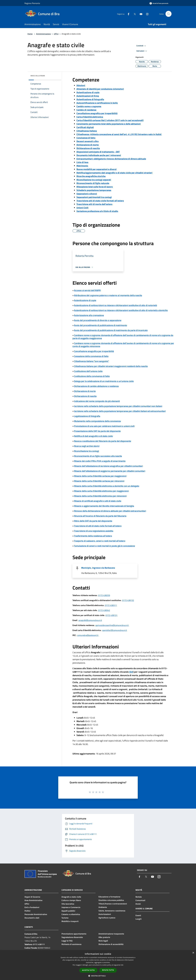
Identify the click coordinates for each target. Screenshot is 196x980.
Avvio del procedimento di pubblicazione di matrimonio (100, 325)
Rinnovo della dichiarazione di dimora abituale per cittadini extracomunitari (110, 511)
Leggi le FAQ (67, 941)
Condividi (141, 46)
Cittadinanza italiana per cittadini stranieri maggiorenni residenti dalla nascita (111, 366)
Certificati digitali (85, 127)
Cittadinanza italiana (87, 131)
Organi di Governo (32, 897)
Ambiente (103, 907)
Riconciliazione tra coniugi (86, 451)
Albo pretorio (104, 937)
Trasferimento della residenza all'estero (93, 536)
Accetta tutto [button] (88, 970)
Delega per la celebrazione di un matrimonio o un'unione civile (104, 381)
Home (30, 34)
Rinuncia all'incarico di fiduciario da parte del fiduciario (100, 516)
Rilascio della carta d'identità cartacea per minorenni (99, 481)
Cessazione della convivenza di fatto (91, 356)
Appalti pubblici (68, 911)
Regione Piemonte (32, 3)
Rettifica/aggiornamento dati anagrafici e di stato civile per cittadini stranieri (114, 173)
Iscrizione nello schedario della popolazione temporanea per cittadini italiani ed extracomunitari (120, 411)
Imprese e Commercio (71, 907)
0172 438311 (111, 605)
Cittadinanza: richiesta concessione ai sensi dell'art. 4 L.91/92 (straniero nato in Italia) (119, 134)
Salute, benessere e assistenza (112, 911)
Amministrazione (43, 34)
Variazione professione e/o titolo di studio (97, 211)
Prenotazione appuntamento (74, 934)
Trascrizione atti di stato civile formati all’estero (100, 201)
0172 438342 (104, 610)
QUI (131, 672)
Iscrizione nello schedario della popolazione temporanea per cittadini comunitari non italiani (118, 406)
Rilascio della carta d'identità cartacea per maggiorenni (100, 476)
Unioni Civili (82, 208)
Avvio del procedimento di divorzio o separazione (98, 320)
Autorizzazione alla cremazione (89, 315)
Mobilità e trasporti (70, 921)
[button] (98, 976)
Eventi (138, 915)
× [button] (193, 953)
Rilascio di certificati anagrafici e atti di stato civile (98, 501)
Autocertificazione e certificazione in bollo (97, 103)
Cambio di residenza (86, 110)
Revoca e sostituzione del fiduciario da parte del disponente (102, 441)
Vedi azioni (142, 51)
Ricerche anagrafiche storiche (91, 176)
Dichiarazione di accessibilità (111, 944)
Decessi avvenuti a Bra (87, 141)
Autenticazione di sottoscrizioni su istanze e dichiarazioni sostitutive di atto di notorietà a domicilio (121, 310)
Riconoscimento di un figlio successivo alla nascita (98, 456)
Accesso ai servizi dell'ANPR (87, 290)
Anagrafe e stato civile (71, 897)
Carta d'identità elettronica (90, 117)
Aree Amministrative (33, 900)
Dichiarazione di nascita (88, 148)
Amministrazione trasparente (111, 934)
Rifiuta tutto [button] (108, 970)
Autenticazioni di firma (88, 96)
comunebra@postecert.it (88, 635)
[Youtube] (140, 14)
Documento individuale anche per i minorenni (99, 155)
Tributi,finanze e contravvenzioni (113, 904)
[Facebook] (127, 14)
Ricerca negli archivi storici (87, 446)
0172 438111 (39, 944)
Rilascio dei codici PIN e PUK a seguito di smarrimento (100, 461)
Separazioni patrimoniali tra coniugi (94, 197)
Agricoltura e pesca (107, 918)
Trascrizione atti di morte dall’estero (94, 204)
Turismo (65, 918)
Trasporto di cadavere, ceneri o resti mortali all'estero (100, 541)
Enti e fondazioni (32, 907)
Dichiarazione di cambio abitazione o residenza (96, 386)
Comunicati (140, 900)
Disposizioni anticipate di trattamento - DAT (98, 152)
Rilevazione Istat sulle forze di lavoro (95, 187)
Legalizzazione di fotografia (87, 416)
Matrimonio (82, 166)
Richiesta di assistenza (71, 944)
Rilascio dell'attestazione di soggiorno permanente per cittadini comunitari (110, 471)
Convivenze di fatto (86, 138)
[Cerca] (168, 14)
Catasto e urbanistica (71, 914)
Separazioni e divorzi (87, 194)
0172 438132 (128, 600)
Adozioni (81, 85)
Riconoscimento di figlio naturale (93, 183)
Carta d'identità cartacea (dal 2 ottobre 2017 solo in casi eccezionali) (110, 120)
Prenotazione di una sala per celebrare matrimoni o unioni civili (104, 426)
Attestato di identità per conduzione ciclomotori (100, 89)
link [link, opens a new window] (122, 965)
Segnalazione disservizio (72, 937)
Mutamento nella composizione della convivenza (97, 421)
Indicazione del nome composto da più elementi (97, 401)
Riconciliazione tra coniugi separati (94, 180)
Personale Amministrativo (36, 914)
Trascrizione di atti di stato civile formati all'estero (98, 526)
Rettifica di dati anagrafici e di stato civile (93, 436)
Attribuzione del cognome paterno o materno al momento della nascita (108, 295)
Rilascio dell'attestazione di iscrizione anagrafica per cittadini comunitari (108, 466)
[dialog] (98, 965)
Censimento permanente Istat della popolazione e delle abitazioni (109, 124)
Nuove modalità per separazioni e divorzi (96, 169)
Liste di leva (82, 162)
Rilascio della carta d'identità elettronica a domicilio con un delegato (107, 486)
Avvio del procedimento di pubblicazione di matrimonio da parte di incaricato (111, 330)
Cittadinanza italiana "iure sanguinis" (91, 361)
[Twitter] (134, 14)
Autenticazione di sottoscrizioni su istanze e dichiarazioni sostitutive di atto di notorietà (115, 305)
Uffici (56, 34)
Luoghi (138, 919)
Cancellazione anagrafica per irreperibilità (97, 113)
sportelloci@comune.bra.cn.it (115, 630)
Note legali (103, 941)
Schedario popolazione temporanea (94, 190)
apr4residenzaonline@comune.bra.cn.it (112, 625)
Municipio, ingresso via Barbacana (98, 568)
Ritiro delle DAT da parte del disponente (93, 521)
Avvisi (138, 904)
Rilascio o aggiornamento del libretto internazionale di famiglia (104, 506)
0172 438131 (111, 615)
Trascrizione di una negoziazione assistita (94, 531)
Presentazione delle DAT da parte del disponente (97, 431)
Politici (27, 911)
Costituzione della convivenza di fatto (92, 376)
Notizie (139, 897)
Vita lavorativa (68, 904)
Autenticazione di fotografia (90, 99)
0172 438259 (104, 595)
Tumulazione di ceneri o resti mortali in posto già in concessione (104, 546)
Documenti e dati (32, 918)
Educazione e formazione (109, 897)
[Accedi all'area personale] (159, 3)
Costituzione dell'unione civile (88, 371)
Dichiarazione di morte (88, 145)
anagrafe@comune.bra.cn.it (90, 620)
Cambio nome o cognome (89, 106)
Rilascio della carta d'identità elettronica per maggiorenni (101, 491)
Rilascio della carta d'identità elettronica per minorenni (100, 496)
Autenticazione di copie (88, 92)
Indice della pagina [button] (38, 76)
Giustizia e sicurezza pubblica (111, 900)
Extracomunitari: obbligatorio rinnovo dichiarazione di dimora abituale (111, 159)
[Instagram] (146, 14)
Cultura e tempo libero (71, 900)
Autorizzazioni (105, 914)
